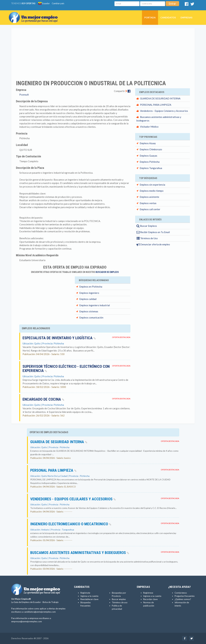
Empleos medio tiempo (152, 191)
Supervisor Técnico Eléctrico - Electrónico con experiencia (66, 369)
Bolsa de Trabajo (51, 602)
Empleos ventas (148, 203)
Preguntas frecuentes (185, 596)
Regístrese (148, 593)
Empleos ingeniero (89, 293)
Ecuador (44, 3)
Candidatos (168, 17)
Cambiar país (58, 3)
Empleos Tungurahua (151, 168)
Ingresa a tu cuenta (89, 596)
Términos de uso (120, 602)
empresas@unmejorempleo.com (27, 621)
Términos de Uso (147, 238)
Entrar (172, 4)
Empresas (186, 17)
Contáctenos (181, 593)
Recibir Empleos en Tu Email (153, 232)
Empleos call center (150, 209)
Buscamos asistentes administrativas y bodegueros (80, 553)
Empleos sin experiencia (152, 185)
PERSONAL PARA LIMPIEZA (156, 105)
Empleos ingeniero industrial (95, 305)
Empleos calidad (88, 299)
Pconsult (24, 95)
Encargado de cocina (43, 399)
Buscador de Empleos (107, 272)
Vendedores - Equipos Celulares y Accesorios (164, 111)
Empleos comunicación (91, 317)
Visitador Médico (149, 127)
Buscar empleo (119, 599)
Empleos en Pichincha (91, 287)
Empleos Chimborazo (151, 149)
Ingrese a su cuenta (152, 596)
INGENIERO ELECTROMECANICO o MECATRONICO (71, 524)
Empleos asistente (149, 197)
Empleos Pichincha (150, 162)
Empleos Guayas (148, 156)
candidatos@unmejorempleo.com (40, 612)
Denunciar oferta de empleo (153, 244)
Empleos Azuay (148, 143)
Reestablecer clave (89, 599)
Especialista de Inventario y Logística (59, 338)
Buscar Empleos (147, 226)
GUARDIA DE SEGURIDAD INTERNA (160, 98)
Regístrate (85, 593)
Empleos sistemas (89, 311)
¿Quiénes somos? (183, 599)
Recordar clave (150, 599)
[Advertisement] (103, 52)
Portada (150, 17)
